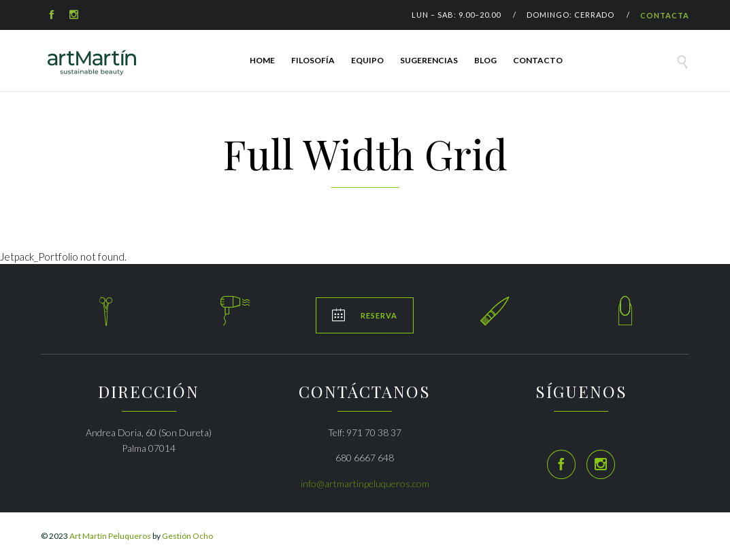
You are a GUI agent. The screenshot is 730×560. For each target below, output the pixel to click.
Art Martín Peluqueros (110, 536)
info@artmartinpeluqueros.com (365, 483)
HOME (262, 60)
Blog (485, 60)
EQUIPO (367, 60)
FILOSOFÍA (313, 60)
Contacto (538, 60)
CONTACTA (665, 15)
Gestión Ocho (187, 536)
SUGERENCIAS (429, 60)
